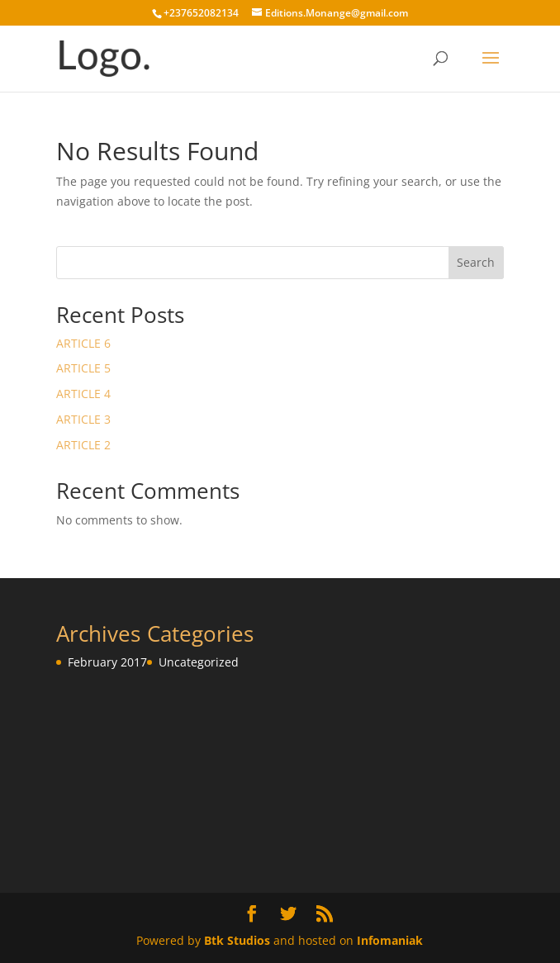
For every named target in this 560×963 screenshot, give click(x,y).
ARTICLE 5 (83, 368)
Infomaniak (390, 940)
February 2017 (107, 662)
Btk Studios (237, 940)
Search (476, 262)
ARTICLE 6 (83, 343)
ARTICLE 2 (83, 445)
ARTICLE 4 (83, 394)
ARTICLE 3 (83, 419)
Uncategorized (199, 662)
